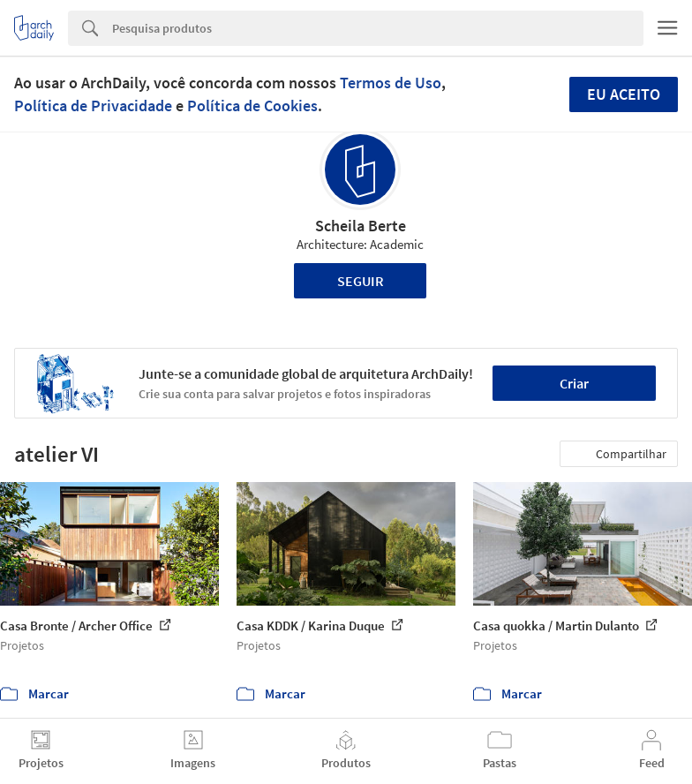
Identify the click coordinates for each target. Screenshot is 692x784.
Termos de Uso (391, 83)
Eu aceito (624, 94)
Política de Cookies (252, 106)
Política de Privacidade (93, 106)
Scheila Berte (361, 226)
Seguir (361, 281)
